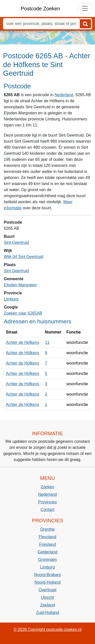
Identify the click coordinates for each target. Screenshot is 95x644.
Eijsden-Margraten (20, 285)
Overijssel (47, 590)
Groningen (48, 560)
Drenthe (48, 529)
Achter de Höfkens (23, 342)
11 (47, 342)
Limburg (11, 299)
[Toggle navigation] (85, 8)
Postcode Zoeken (41, 9)
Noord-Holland (48, 582)
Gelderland (47, 552)
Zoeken (48, 487)
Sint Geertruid (16, 242)
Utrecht (48, 597)
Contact (48, 510)
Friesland (48, 544)
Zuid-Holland (48, 613)
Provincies (48, 502)
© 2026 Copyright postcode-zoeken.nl (48, 629)
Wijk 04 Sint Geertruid (24, 257)
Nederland (64, 95)
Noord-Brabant (48, 575)
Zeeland (48, 605)
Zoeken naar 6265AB (23, 313)
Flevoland (48, 537)
